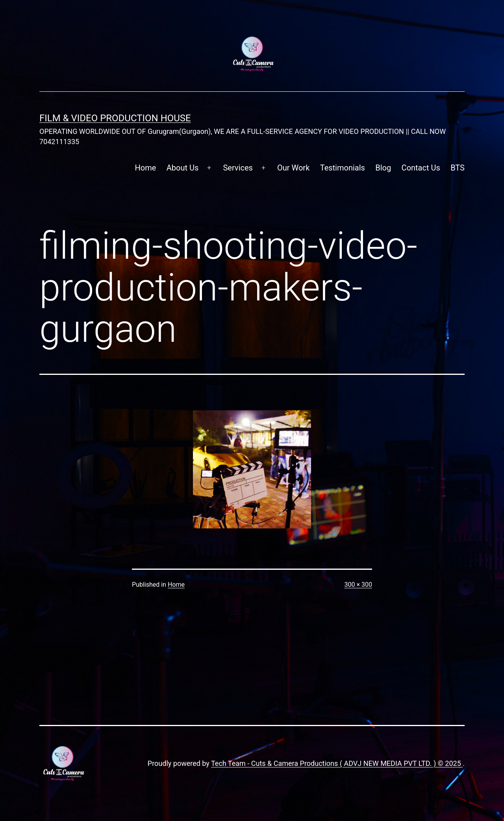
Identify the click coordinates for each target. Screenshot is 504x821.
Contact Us (421, 168)
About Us (183, 168)
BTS (458, 168)
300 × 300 (358, 585)
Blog (383, 168)
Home (146, 168)
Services (238, 168)
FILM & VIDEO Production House (115, 118)
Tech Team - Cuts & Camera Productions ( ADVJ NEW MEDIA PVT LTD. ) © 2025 (337, 763)
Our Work (293, 168)
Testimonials (343, 168)
